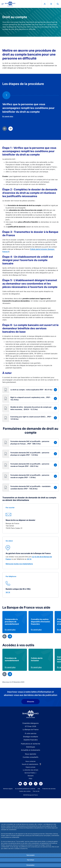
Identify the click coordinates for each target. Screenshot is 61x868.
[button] (30, 390)
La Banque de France (31, 807)
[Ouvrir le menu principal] (3, 4)
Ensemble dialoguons (31, 801)
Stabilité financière (31, 817)
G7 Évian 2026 (30, 804)
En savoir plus (8, 116)
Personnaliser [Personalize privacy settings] (30, 865)
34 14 (29, 559)
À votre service (31, 811)
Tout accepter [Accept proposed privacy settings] (30, 855)
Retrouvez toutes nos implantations (19, 564)
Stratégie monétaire (30, 814)
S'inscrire (30, 779)
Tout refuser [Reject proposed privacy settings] (30, 860)
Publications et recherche (30, 821)
